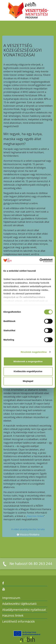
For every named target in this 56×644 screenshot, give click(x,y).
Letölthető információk (19, 621)
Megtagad (28, 381)
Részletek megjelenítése (34, 352)
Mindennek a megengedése (28, 361)
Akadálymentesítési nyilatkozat (24, 610)
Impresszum (11, 598)
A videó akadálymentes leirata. (28, 529)
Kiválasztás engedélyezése (28, 371)
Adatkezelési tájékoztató (19, 604)
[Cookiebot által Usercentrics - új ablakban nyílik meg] (40, 260)
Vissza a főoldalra (28, 534)
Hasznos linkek (35, 516)
